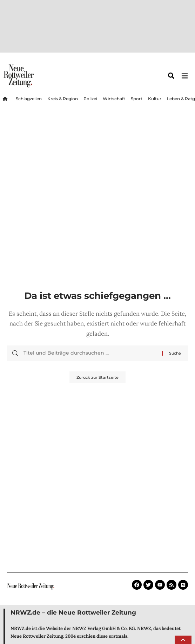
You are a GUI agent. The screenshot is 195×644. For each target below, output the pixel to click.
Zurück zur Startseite (97, 318)
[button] (183, 640)
